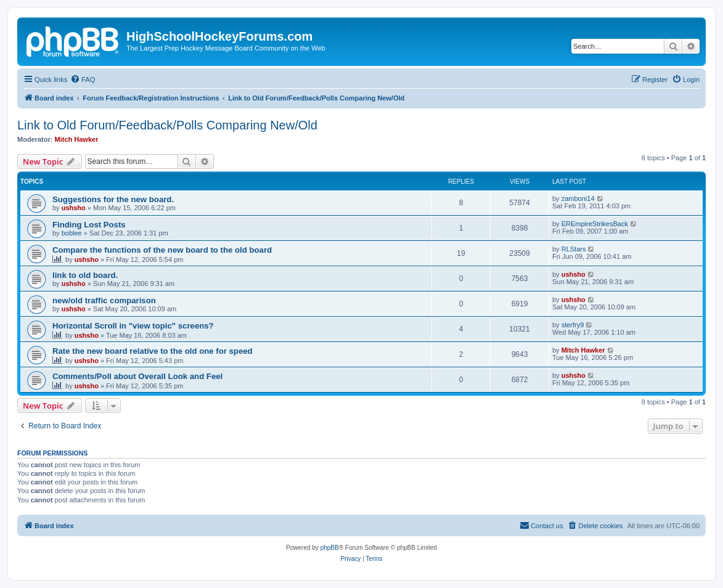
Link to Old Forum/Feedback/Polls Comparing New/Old (167, 125)
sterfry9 (573, 325)
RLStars (574, 249)
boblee (72, 233)
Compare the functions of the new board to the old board (162, 250)
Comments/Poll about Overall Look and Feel (137, 376)
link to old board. (85, 275)
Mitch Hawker (77, 139)
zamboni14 (578, 198)
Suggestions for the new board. (113, 199)
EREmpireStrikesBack (595, 224)
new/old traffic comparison (104, 300)
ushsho (74, 208)
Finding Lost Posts (89, 225)
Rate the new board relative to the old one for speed (153, 351)
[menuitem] (83, 80)
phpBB (330, 548)
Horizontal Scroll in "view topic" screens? (133, 326)
